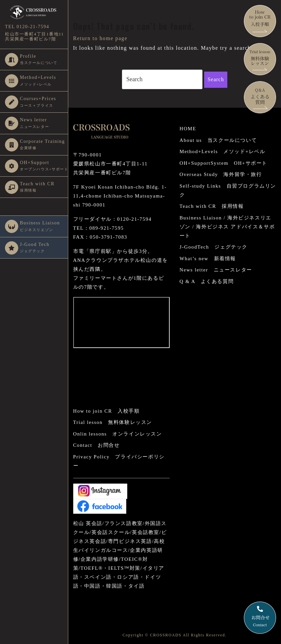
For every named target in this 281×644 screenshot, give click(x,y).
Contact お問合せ (97, 445)
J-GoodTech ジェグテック (214, 247)
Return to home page (100, 38)
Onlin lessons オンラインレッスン (118, 434)
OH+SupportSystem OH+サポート (224, 163)
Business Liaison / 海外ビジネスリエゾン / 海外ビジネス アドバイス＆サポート (227, 227)
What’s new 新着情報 (208, 259)
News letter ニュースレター (216, 270)
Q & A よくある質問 (207, 281)
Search (216, 79)
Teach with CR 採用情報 (212, 206)
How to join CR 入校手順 (107, 411)
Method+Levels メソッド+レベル (223, 151)
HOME (188, 129)
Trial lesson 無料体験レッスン (113, 422)
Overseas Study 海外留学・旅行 (221, 174)
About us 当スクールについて (218, 140)
